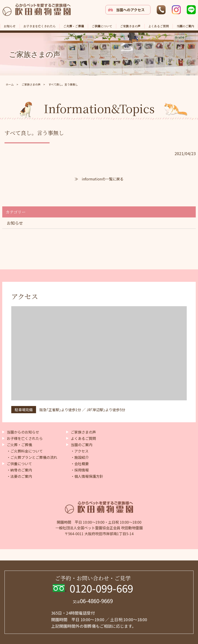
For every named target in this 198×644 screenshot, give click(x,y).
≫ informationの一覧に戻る (99, 179)
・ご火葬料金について (25, 451)
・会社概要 (80, 464)
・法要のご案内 (19, 476)
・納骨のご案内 (19, 470)
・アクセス (80, 451)
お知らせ (15, 223)
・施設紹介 (80, 457)
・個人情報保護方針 (87, 476)
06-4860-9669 (93, 601)
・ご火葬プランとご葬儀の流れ (32, 457)
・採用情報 (80, 470)
